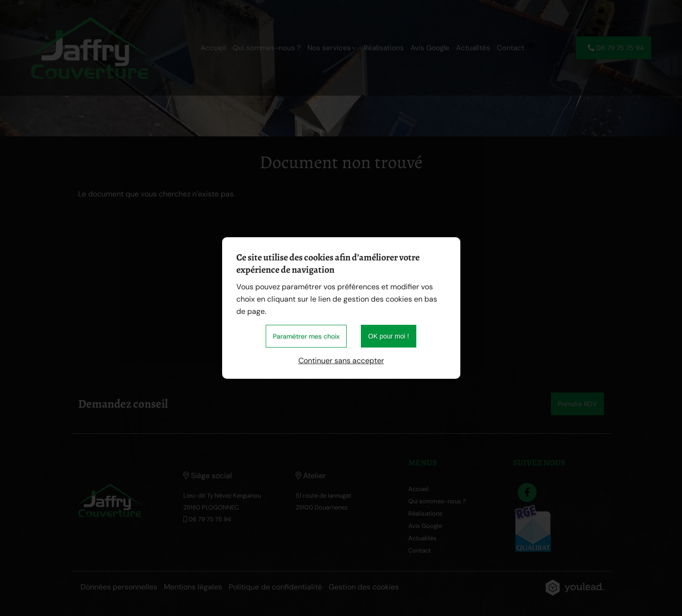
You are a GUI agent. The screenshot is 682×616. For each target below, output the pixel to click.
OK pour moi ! (388, 336)
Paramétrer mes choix (306, 336)
